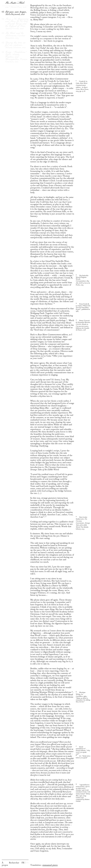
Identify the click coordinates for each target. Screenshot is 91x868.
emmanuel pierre (50, 865)
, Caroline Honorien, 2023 (15, 44)
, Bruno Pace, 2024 (16, 14)
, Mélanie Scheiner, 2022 (16, 53)
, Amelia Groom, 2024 (17, 32)
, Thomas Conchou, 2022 (16, 65)
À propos (5, 864)
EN (27, 863)
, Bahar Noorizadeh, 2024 (16, 6)
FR (23, 863)
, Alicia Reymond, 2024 (16, 21)
